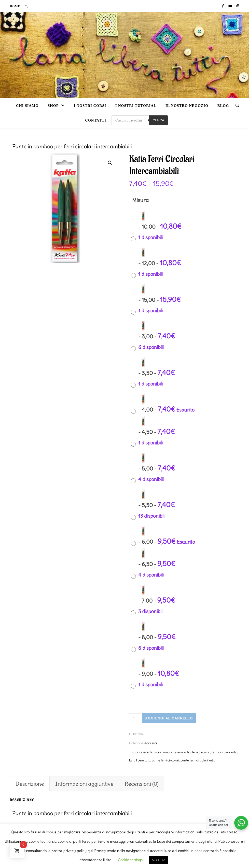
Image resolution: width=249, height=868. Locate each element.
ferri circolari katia (225, 752)
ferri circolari (201, 752)
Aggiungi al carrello (169, 718)
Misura (140, 200)
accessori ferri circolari (152, 752)
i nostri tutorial (136, 106)
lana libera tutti (140, 760)
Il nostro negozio (187, 106)
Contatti (96, 120)
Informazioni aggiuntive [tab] (84, 784)
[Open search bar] (26, 6)
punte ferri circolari (165, 760)
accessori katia (180, 752)
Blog (223, 106)
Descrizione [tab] (30, 784)
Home (15, 6)
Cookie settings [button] (130, 860)
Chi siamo (27, 106)
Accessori (151, 743)
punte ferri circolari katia (198, 760)
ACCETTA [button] (159, 860)
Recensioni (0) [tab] (142, 784)
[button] (110, 163)
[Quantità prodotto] (135, 718)
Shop (53, 106)
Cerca (159, 120)
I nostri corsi (90, 106)
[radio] (157, 229)
